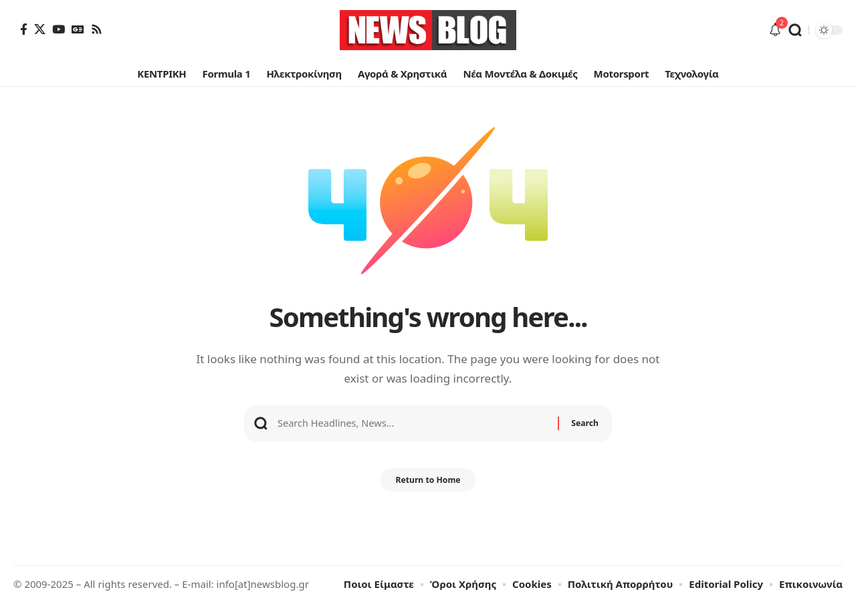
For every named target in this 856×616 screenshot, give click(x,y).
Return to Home (428, 492)
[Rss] (97, 29)
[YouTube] (59, 29)
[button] (795, 30)
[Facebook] (24, 29)
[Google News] (78, 29)
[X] (40, 29)
